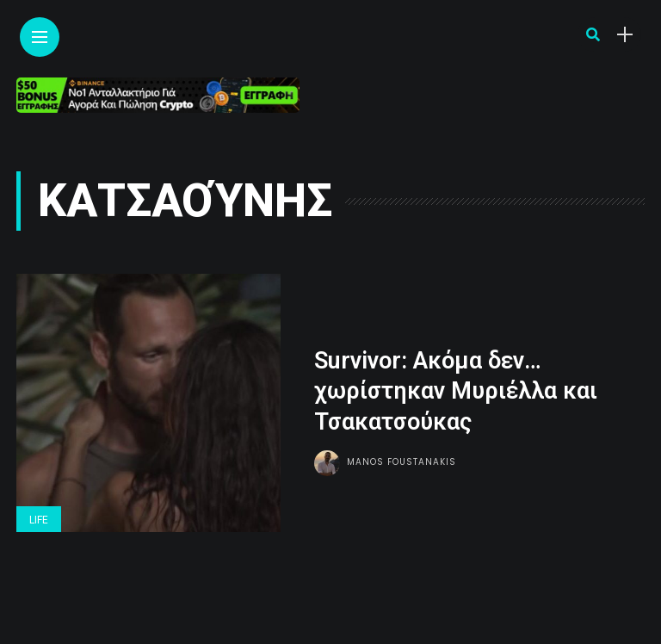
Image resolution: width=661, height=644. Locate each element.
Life (39, 520)
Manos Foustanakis (402, 462)
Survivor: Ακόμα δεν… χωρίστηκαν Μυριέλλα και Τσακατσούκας (456, 391)
